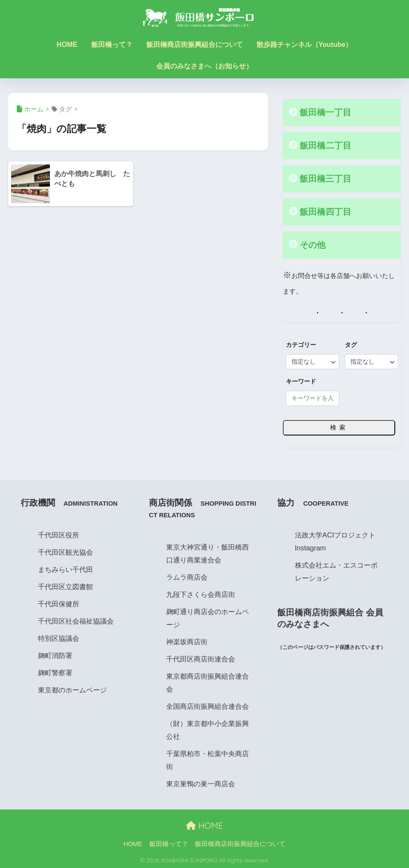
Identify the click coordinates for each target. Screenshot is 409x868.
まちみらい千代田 (65, 568)
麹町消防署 (55, 654)
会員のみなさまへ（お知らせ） (204, 66)
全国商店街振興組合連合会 (208, 705)
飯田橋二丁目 (325, 145)
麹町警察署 (55, 671)
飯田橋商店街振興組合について (195, 45)
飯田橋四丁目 (325, 211)
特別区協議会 (59, 637)
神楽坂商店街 (187, 640)
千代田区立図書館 (65, 585)
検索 (339, 426)
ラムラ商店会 (187, 576)
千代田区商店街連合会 (201, 658)
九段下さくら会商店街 (201, 593)
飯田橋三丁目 (325, 178)
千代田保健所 (59, 602)
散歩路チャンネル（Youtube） (305, 45)
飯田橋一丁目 (325, 112)
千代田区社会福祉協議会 (76, 620)
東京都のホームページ (72, 689)
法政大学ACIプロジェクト (335, 534)
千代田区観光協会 (65, 551)
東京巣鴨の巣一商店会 (201, 782)
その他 (313, 244)
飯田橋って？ (112, 45)
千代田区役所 (59, 534)
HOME (67, 45)
